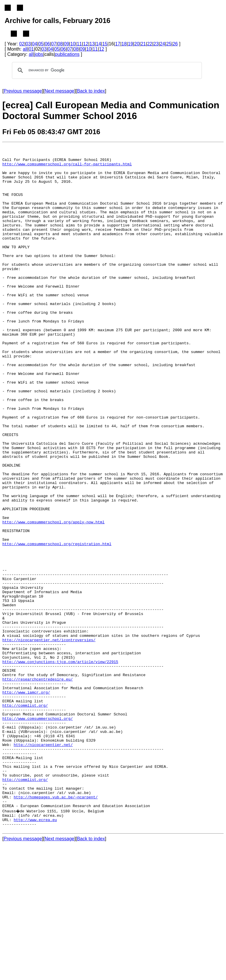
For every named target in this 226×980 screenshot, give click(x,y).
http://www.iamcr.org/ (26, 802)
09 (67, 44)
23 (156, 44)
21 (143, 44)
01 (31, 49)
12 (86, 44)
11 (79, 44)
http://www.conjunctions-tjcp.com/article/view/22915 (60, 765)
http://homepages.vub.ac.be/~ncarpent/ (56, 928)
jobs (39, 54)
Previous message (23, 91)
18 (124, 44)
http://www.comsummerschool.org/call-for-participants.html (67, 168)
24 (163, 44)
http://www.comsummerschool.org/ (38, 834)
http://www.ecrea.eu (35, 954)
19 (130, 44)
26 (175, 44)
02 (22, 44)
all (25, 49)
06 (47, 44)
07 (54, 44)
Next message (59, 91)
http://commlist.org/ (25, 818)
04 (35, 44)
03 (28, 44)
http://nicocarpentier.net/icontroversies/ (49, 739)
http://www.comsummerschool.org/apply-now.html (53, 598)
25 (169, 44)
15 (105, 44)
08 (60, 44)
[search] (106, 70)
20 (137, 44)
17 (118, 44)
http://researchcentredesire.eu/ (38, 786)
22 (150, 44)
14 (98, 44)
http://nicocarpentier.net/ (43, 865)
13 (92, 44)
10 (73, 44)
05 (41, 44)
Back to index (91, 91)
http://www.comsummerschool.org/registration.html (57, 624)
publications (67, 54)
